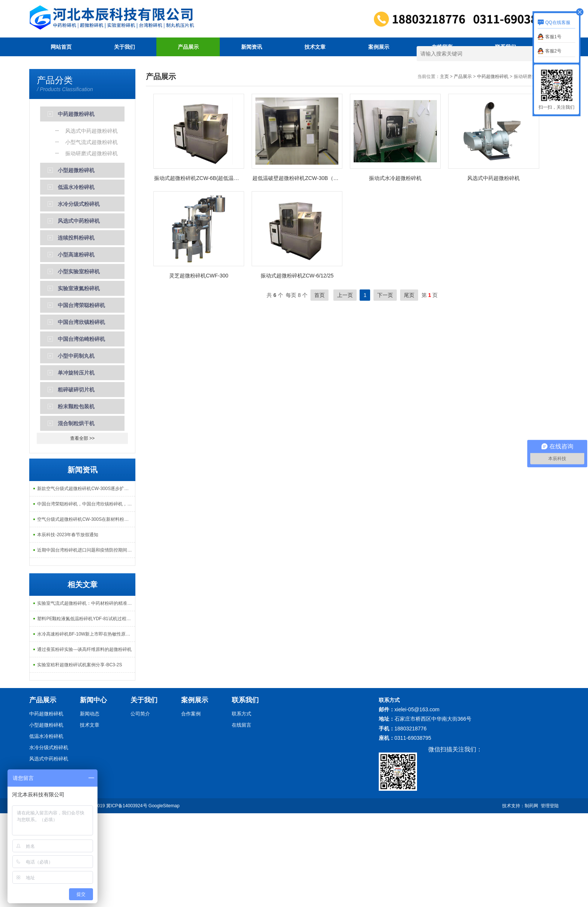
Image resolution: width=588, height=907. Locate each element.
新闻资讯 (252, 47)
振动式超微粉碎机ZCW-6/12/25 (297, 369)
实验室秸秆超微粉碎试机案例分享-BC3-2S (79, 759)
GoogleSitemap (164, 900)
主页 (444, 170)
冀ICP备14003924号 (127, 900)
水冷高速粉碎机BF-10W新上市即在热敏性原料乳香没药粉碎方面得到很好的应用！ (86, 728)
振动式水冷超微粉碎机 (395, 272)
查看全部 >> (82, 532)
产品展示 (188, 47)
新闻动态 (90, 807)
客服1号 (553, 37)
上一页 (345, 389)
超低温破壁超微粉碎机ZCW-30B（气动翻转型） (297, 272)
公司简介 (140, 807)
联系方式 (241, 807)
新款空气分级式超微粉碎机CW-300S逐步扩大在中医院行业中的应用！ (86, 582)
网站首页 (61, 47)
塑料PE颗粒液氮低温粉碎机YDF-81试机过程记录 (86, 712)
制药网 (531, 900)
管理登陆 (550, 900)
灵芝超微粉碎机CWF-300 (199, 369)
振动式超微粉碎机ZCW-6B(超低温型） (199, 272)
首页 (319, 389)
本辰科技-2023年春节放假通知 (68, 628)
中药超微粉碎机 (493, 170)
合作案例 (191, 807)
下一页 (385, 389)
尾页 (409, 389)
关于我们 (124, 47)
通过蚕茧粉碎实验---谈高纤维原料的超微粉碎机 (84, 743)
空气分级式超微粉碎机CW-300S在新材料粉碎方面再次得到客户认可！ (86, 613)
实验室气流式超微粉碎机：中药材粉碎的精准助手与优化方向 (86, 697)
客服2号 (553, 51)
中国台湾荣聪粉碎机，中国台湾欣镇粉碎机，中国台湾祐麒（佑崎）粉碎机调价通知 (86, 598)
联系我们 (505, 47)
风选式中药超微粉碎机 (493, 272)
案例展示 (379, 47)
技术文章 (315, 47)
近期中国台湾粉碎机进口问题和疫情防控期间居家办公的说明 (86, 644)
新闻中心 (93, 794)
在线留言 (442, 47)
